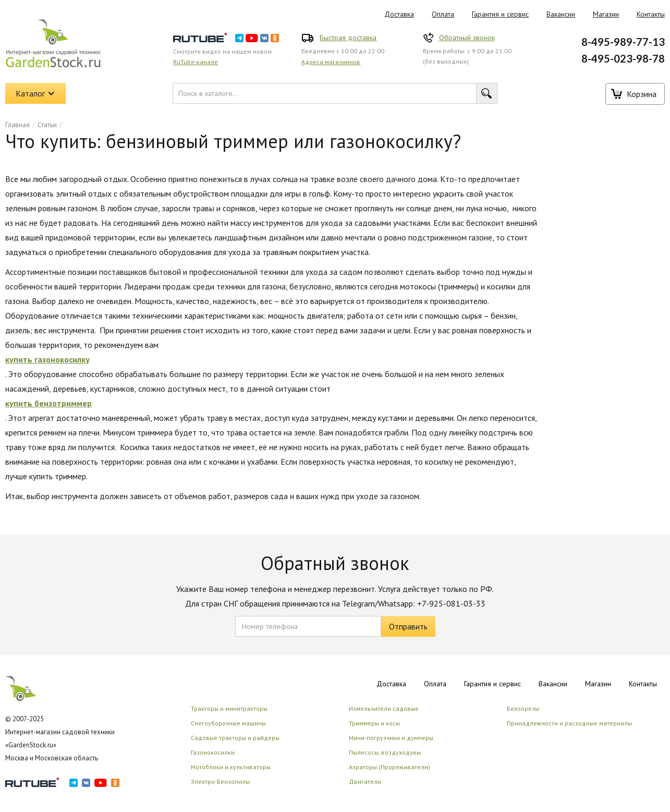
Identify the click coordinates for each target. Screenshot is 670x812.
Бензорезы (523, 708)
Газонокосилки (213, 752)
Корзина (642, 94)
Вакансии (561, 14)
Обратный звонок (467, 38)
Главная (17, 125)
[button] (35, 93)
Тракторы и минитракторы (229, 708)
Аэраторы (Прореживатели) (389, 767)
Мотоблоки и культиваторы (231, 767)
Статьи (47, 125)
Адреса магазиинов (331, 62)
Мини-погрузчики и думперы (391, 738)
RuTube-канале (196, 62)
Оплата (443, 14)
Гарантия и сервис (500, 14)
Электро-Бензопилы (220, 781)
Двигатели (365, 781)
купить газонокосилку (47, 359)
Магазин (606, 14)
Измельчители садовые (384, 708)
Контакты (643, 684)
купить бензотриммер (48, 403)
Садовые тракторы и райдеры (235, 738)
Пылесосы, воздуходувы (385, 752)
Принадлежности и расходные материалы (569, 723)
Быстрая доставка (348, 38)
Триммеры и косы (374, 723)
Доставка (399, 14)
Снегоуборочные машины (228, 723)
